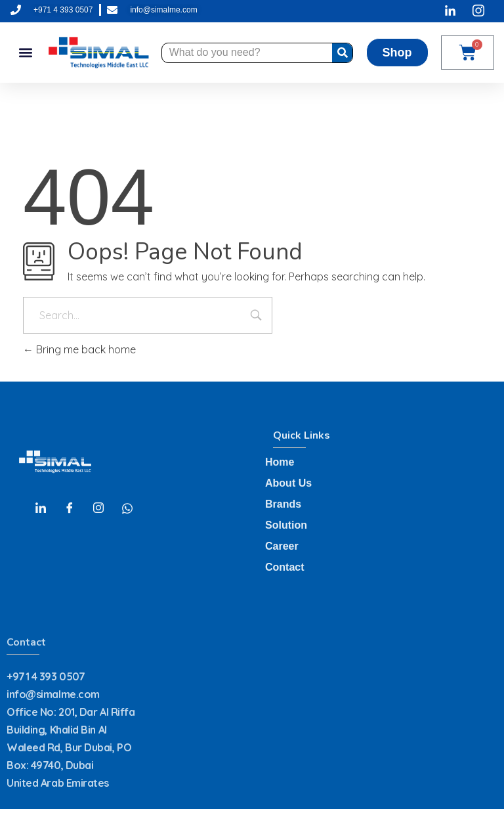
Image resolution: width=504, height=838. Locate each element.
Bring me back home (79, 349)
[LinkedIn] (41, 508)
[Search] (342, 53)
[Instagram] (98, 508)
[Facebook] (70, 508)
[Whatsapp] (127, 508)
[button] (25, 53)
